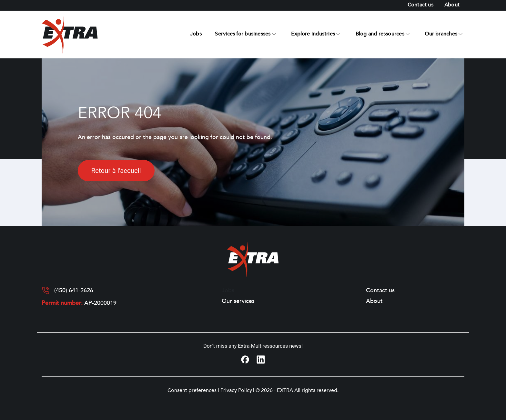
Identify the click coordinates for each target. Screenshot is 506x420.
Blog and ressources (380, 34)
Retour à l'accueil (116, 171)
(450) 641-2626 (74, 291)
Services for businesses (243, 34)
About (452, 5)
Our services (238, 301)
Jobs (196, 34)
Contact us (420, 5)
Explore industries (313, 34)
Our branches (441, 34)
